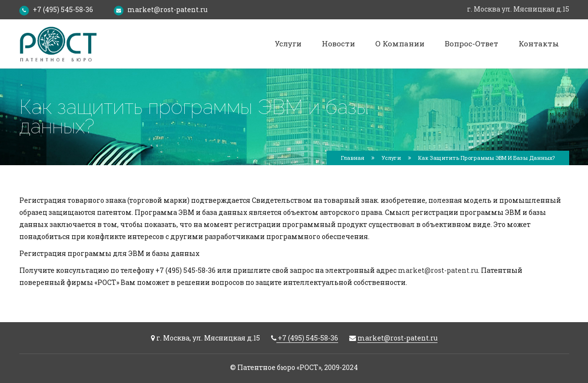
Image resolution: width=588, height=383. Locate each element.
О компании (400, 43)
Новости (338, 43)
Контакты (539, 43)
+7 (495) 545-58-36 (63, 9)
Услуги (288, 43)
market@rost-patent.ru (167, 9)
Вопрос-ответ (472, 43)
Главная (353, 158)
